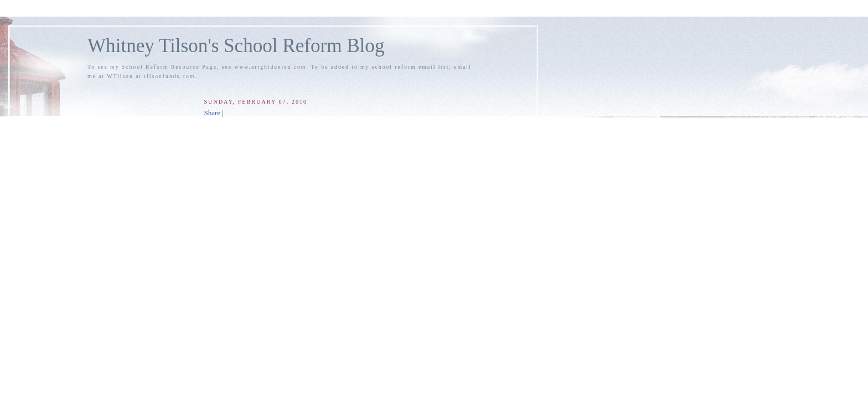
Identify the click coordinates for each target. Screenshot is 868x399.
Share (212, 113)
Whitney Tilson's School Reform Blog (236, 46)
